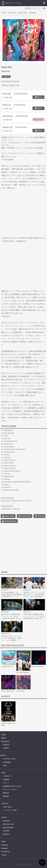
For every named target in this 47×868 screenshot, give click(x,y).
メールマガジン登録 (10, 810)
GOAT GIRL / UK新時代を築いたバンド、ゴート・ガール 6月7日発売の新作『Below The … (34, 616)
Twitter (3, 842)
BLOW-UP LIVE (8, 824)
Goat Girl (7, 77)
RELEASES (12, 13)
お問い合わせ (8, 807)
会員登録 (28, 8)
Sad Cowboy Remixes (9, 691)
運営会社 (6, 793)
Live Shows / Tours (9, 759)
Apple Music (8, 516)
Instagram (5, 848)
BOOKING (7, 821)
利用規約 (6, 796)
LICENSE (6, 831)
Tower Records (9, 521)
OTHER (4, 817)
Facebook (5, 845)
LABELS (6, 748)
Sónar (5, 766)
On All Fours (21, 691)
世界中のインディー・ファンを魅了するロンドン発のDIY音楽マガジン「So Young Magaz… (34, 594)
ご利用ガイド (8, 776)
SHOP (3, 773)
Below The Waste (37, 667)
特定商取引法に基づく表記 (12, 786)
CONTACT (5, 804)
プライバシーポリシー (11, 790)
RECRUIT (6, 834)
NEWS (4, 738)
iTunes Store (25, 516)
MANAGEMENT (8, 828)
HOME (4, 13)
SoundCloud (5, 852)
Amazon (39, 516)
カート (41, 8)
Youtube (4, 855)
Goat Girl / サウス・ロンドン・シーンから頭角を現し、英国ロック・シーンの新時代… (12, 638)
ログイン (35, 8)
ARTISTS (6, 745)
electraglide (7, 762)
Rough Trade (23, 13)
